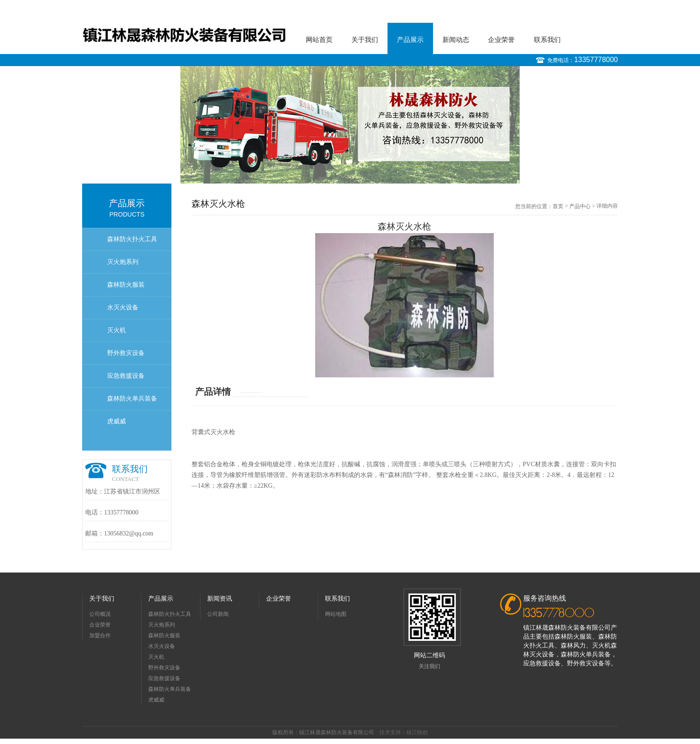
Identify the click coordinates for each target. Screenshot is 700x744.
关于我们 (365, 40)
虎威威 (117, 421)
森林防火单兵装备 (132, 399)
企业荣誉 (501, 40)
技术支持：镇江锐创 (404, 732)
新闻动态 (456, 40)
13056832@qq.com (129, 533)
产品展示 (410, 40)
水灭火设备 (123, 307)
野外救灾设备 (126, 353)
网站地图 (336, 614)
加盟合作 (100, 635)
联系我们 (547, 40)
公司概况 (100, 614)
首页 (558, 206)
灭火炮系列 (123, 262)
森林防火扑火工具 (132, 239)
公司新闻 (218, 614)
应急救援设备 (126, 376)
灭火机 (117, 330)
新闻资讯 (220, 599)
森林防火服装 (126, 285)
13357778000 (596, 60)
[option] (350, 125)
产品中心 (580, 206)
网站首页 (319, 40)
